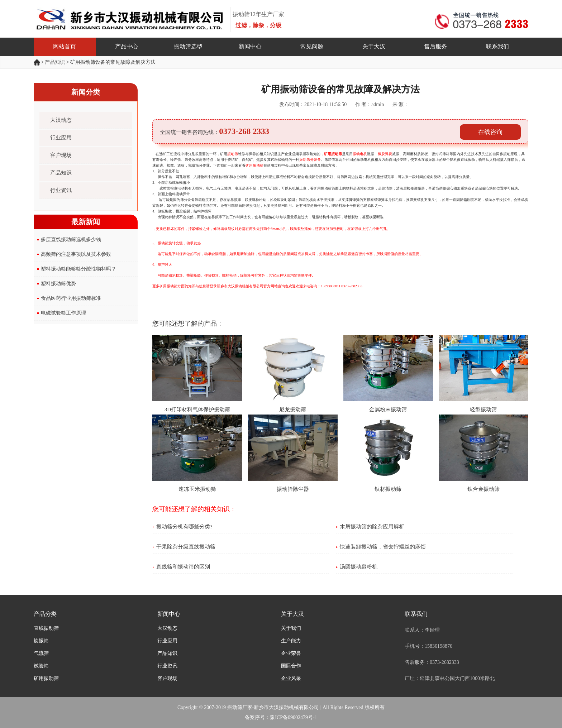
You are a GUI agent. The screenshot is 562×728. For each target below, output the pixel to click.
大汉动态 (61, 120)
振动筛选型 (188, 46)
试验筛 (41, 666)
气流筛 (41, 653)
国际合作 (291, 666)
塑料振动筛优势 (58, 284)
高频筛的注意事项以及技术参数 (76, 254)
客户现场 (61, 155)
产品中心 (127, 46)
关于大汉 (374, 46)
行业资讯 (61, 190)
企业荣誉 (291, 653)
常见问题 (312, 46)
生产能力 (291, 641)
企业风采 (291, 678)
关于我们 (291, 628)
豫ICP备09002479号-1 (293, 717)
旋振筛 (41, 641)
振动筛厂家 (240, 707)
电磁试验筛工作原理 (63, 313)
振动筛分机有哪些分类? (184, 527)
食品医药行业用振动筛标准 (71, 298)
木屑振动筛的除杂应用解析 (372, 527)
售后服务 (435, 46)
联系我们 (497, 46)
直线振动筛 (46, 628)
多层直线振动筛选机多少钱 (71, 240)
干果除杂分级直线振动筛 (186, 547)
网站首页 (65, 46)
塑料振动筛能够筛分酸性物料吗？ (78, 269)
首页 (37, 62)
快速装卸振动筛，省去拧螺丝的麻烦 (383, 547)
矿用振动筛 (333, 154)
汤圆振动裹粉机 (359, 567)
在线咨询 (490, 132)
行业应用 (61, 138)
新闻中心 (250, 46)
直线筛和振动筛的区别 (183, 567)
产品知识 (55, 62)
